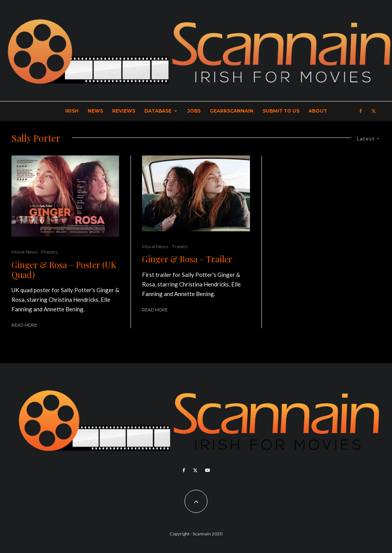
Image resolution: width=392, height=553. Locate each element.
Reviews (124, 111)
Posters (49, 252)
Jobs (194, 111)
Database (158, 111)
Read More (24, 325)
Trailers (180, 246)
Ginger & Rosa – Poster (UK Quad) (64, 270)
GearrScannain (232, 111)
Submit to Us (281, 111)
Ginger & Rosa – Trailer (187, 259)
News (95, 111)
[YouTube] (207, 470)
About (318, 111)
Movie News (24, 252)
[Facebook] (361, 111)
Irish (72, 111)
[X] (374, 111)
